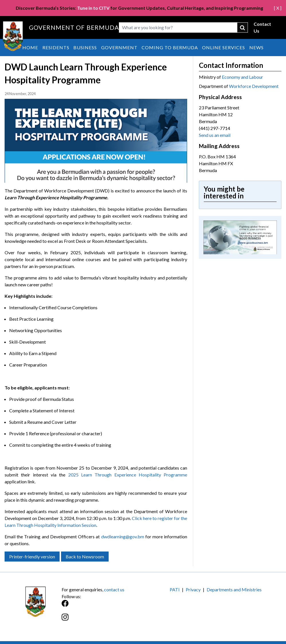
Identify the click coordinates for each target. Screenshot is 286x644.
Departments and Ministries (234, 589)
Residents (56, 47)
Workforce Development (254, 86)
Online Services (224, 47)
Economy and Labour (242, 77)
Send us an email (215, 135)
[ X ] (278, 8)
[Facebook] (102, 606)
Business (85, 47)
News (256, 47)
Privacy (193, 589)
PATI (175, 589)
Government (119, 47)
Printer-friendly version (32, 557)
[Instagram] (102, 620)
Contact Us (262, 27)
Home (30, 47)
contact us (114, 589)
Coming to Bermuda (170, 47)
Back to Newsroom (85, 557)
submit (243, 27)
